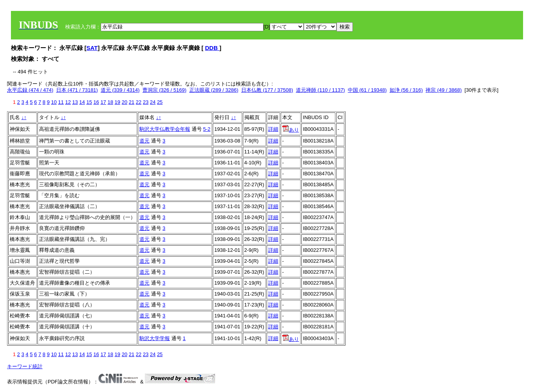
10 (54, 102)
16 (96, 102)
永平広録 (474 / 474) (30, 90)
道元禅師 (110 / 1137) (320, 90)
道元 (144, 141)
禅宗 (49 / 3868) (444, 90)
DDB (212, 48)
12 (68, 102)
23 (146, 102)
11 (61, 102)
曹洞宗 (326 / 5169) (165, 90)
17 (103, 102)
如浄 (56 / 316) (406, 90)
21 (132, 102)
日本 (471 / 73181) (77, 90)
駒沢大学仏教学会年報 (165, 129)
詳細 (273, 129)
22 (139, 102)
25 (160, 102)
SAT (92, 48)
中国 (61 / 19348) (367, 90)
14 (82, 102)
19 (117, 102)
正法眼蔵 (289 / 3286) (214, 90)
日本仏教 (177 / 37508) (267, 90)
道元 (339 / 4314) (120, 90)
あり (291, 130)
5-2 (207, 129)
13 (75, 102)
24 (153, 102)
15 (89, 102)
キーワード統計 (25, 366)
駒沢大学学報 (155, 338)
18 (110, 102)
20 (125, 102)
